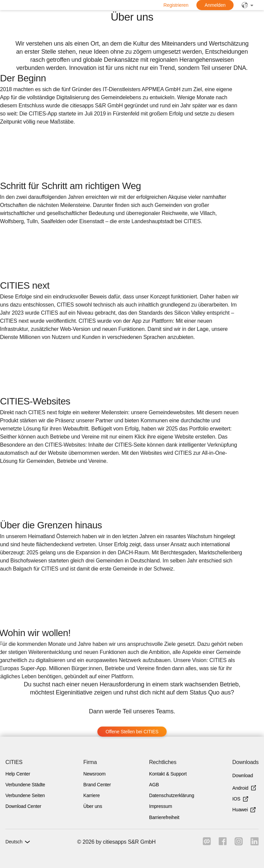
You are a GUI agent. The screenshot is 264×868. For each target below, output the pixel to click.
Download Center (23, 806)
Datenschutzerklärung (172, 795)
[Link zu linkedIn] (255, 844)
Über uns (93, 806)
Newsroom (94, 774)
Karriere (91, 795)
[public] (247, 5)
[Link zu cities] (206, 844)
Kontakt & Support (168, 774)
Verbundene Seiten (25, 795)
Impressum (161, 806)
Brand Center (97, 785)
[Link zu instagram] (238, 844)
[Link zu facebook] (222, 844)
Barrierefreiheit (164, 817)
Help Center (18, 774)
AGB (154, 785)
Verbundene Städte (25, 785)
